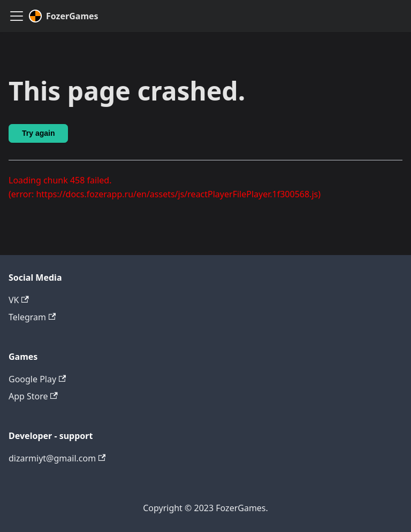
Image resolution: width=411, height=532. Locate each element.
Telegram (32, 317)
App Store (33, 396)
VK (19, 300)
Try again (38, 133)
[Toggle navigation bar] (17, 16)
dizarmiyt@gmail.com (57, 458)
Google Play (37, 379)
